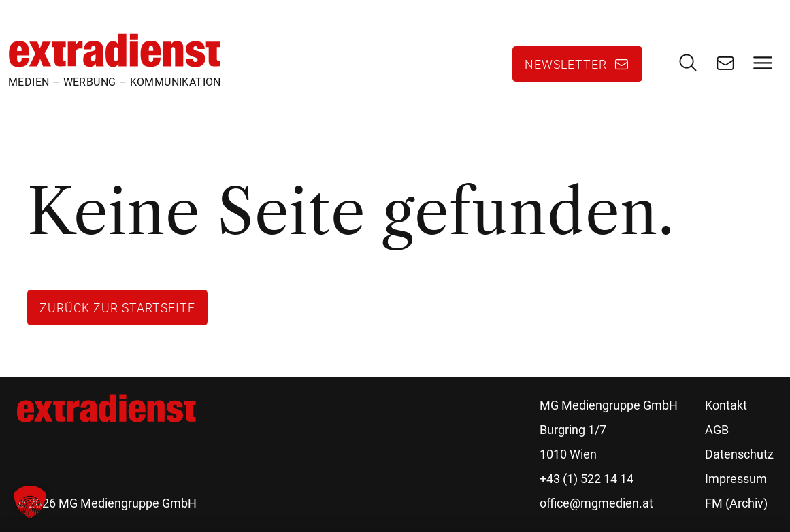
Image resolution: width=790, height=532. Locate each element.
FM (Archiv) (736, 503)
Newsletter (566, 64)
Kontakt (726, 405)
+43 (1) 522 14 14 (587, 479)
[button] (30, 502)
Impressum (736, 479)
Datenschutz (739, 454)
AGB (717, 430)
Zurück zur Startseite (117, 307)
